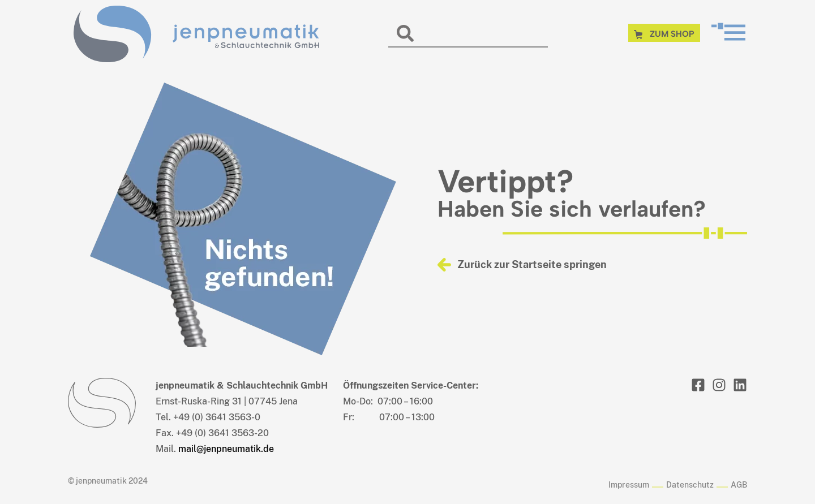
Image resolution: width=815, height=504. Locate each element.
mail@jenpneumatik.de (226, 449)
